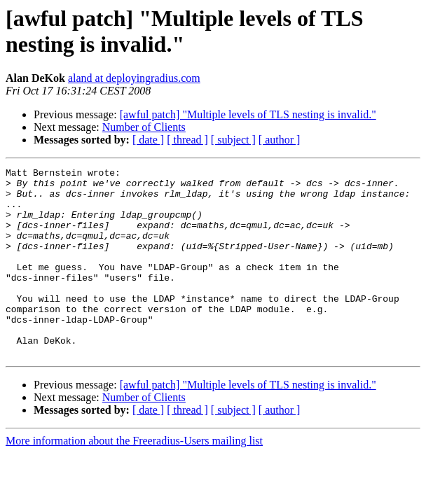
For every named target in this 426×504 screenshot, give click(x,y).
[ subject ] (233, 140)
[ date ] (148, 140)
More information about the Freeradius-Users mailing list (134, 478)
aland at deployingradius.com (134, 78)
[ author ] (280, 140)
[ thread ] (187, 140)
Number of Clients (144, 127)
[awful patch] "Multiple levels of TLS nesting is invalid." (248, 114)
